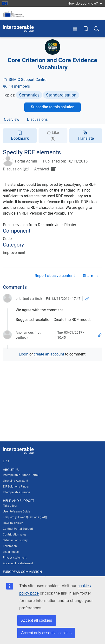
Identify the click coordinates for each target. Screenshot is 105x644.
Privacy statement (15, 558)
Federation (10, 546)
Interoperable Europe (16, 492)
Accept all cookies (37, 620)
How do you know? (85, 3)
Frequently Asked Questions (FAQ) (25, 517)
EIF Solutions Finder (16, 487)
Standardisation (61, 95)
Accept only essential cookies (46, 633)
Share (90, 276)
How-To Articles (13, 523)
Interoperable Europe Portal (21, 475)
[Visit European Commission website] (15, 13)
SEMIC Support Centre (27, 80)
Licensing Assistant (16, 481)
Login (24, 354)
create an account (49, 354)
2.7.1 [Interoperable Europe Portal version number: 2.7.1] (6, 461)
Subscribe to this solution (53, 107)
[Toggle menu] (75, 29)
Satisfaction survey (15, 540)
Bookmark (20, 136)
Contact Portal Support (18, 529)
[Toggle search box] (97, 29)
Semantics (29, 95)
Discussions (37, 119)
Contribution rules (15, 535)
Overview (12, 119)
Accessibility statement (18, 563)
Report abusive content (55, 276)
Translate (86, 138)
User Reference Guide (16, 512)
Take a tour (10, 506)
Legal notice (11, 552)
